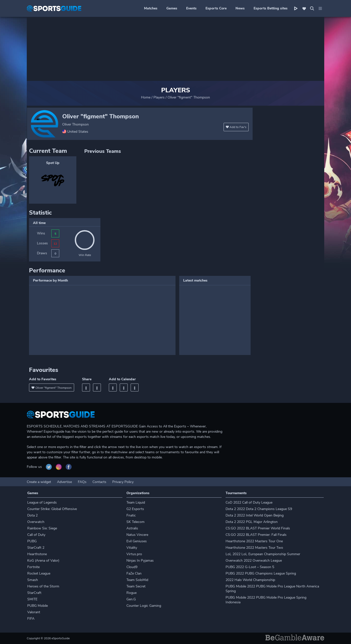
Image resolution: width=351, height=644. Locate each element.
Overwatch (36, 522)
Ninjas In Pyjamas (140, 561)
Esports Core (216, 8)
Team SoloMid (137, 580)
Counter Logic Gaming (144, 606)
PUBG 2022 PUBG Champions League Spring (261, 573)
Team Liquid (136, 502)
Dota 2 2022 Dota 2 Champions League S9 (259, 509)
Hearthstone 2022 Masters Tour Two (254, 548)
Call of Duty (36, 535)
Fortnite (33, 567)
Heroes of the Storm (43, 586)
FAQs (82, 482)
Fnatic (131, 515)
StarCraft (34, 593)
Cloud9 (132, 567)
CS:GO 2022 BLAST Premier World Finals (258, 528)
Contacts (99, 482)
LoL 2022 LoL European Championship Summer (263, 554)
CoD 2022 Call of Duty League (249, 502)
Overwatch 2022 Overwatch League (254, 561)
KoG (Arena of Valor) (43, 561)
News (240, 8)
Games (172, 8)
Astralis (132, 528)
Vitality (132, 548)
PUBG (32, 541)
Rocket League (39, 573)
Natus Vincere (137, 535)
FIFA (31, 619)
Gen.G (131, 599)
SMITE (32, 599)
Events (191, 8)
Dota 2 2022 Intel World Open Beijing (255, 515)
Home (146, 97)
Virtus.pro (134, 554)
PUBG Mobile (38, 606)
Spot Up (53, 163)
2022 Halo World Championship (250, 580)
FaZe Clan (134, 573)
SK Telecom (135, 522)
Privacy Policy (123, 482)
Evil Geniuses (137, 541)
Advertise (64, 482)
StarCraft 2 (36, 548)
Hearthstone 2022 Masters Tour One (254, 541)
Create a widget (39, 482)
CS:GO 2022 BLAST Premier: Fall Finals (256, 535)
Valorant (34, 612)
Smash (33, 580)
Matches (151, 8)
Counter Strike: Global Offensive (52, 509)
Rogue (132, 593)
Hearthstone (37, 554)
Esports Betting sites (271, 8)
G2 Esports (135, 509)
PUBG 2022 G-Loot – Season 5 (250, 567)
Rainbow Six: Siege (42, 528)
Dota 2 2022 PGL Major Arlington (252, 522)
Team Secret (136, 586)
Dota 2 (32, 515)
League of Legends (42, 502)
